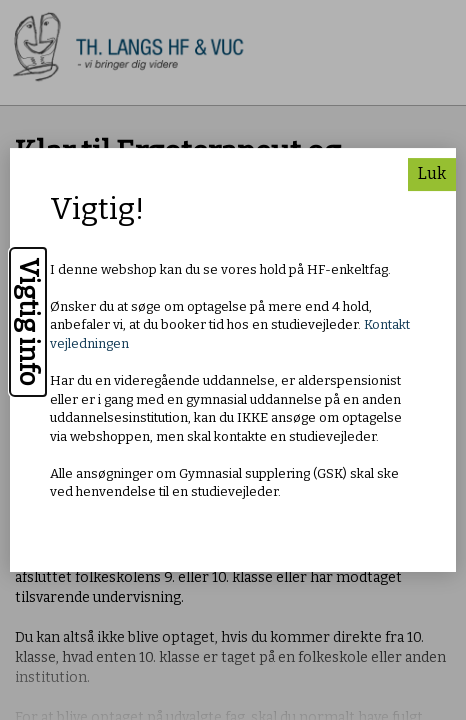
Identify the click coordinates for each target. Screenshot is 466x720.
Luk (432, 173)
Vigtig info (28, 322)
